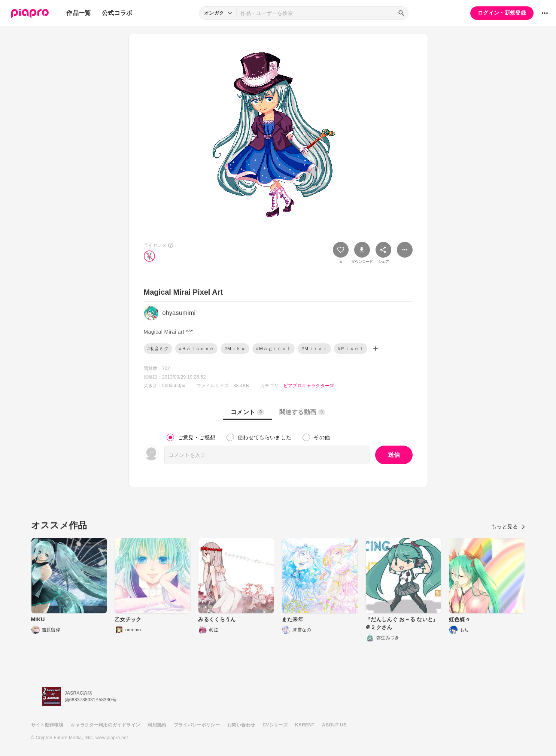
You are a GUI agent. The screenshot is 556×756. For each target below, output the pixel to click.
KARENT (305, 725)
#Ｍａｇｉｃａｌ (274, 349)
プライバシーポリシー (197, 725)
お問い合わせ (241, 725)
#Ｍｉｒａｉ (314, 349)
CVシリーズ (275, 725)
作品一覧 (78, 13)
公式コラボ (117, 13)
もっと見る (508, 526)
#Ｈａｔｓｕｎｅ (196, 349)
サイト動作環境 (47, 725)
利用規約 (157, 725)
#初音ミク (158, 349)
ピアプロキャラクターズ (309, 386)
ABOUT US (334, 725)
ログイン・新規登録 (502, 13)
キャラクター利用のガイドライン (105, 725)
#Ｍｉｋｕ (235, 349)
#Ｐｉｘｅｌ (351, 349)
